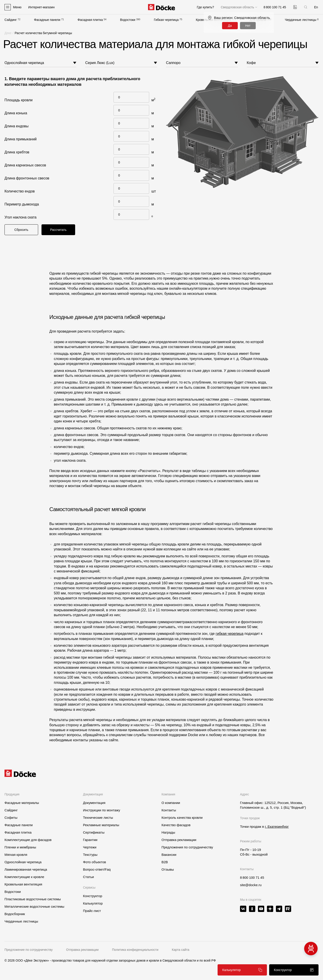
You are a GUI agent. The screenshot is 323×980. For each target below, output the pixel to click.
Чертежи (90, 847)
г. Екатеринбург (277, 827)
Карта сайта (181, 950)
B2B (165, 862)
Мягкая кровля (16, 855)
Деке (8, 33)
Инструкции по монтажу (102, 810)
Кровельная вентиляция (23, 884)
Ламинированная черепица (26, 869)
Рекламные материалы (101, 825)
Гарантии (90, 840)
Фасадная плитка (90, 20)
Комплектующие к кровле (24, 877)
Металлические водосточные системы (34, 906)
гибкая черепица (229, 634)
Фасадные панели (47, 20)
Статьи (88, 877)
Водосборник (15, 914)
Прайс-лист (92, 911)
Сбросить (21, 230)
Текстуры (90, 855)
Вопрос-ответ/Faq (97, 869)
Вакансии (169, 855)
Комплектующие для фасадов (28, 840)
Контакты (169, 810)
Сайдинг (11, 20)
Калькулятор (93, 903)
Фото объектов (95, 862)
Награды (168, 832)
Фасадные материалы (22, 803)
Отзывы (168, 869)
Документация (94, 803)
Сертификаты (94, 832)
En (316, 7)
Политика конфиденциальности (135, 950)
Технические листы (98, 818)
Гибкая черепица (166, 20)
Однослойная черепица (23, 862)
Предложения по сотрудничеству (187, 847)
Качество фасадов (176, 825)
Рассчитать (58, 230)
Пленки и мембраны (20, 847)
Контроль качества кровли (182, 818)
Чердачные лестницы (301, 20)
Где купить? (205, 7)
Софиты (11, 818)
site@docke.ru (251, 885)
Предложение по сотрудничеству (29, 950)
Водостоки (128, 20)
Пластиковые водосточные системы (33, 899)
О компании (171, 803)
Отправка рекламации (179, 840)
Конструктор (93, 896)
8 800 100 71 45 (252, 877)
